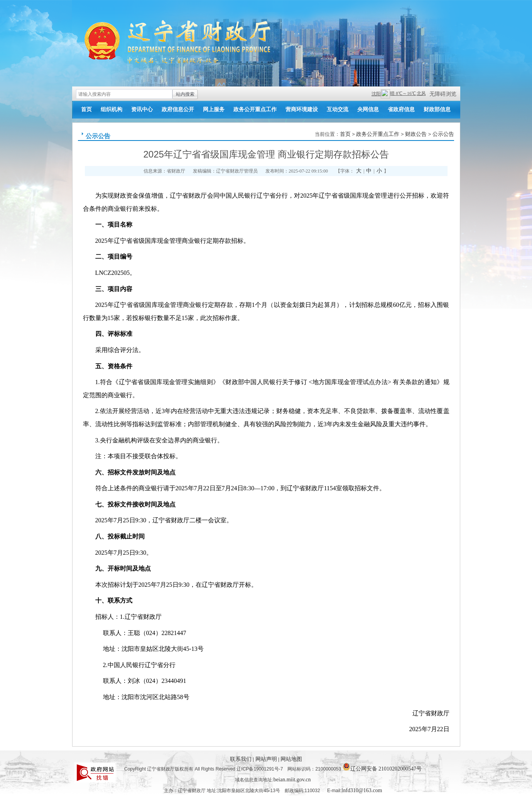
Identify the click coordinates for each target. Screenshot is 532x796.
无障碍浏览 (443, 94)
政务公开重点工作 (255, 109)
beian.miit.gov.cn (292, 780)
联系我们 (242, 759)
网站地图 (291, 759)
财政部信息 (437, 109)
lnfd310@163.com (362, 790)
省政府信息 (401, 109)
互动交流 (338, 109)
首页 (86, 109)
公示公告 (98, 136)
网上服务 (214, 109)
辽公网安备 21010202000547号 (382, 767)
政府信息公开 (178, 109)
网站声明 (267, 759)
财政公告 (416, 134)
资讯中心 (142, 109)
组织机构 (111, 109)
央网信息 (368, 109)
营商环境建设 (302, 109)
